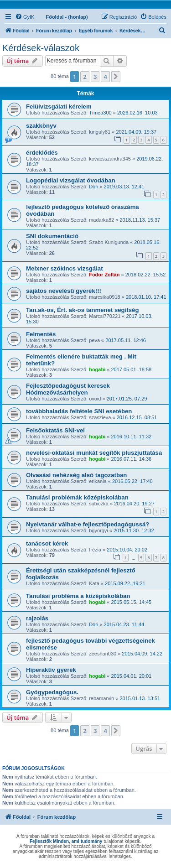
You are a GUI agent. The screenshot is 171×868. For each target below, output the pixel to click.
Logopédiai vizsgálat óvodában (71, 180)
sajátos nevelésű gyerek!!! (64, 291)
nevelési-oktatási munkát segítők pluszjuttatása (94, 453)
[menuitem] (25, 17)
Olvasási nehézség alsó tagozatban (76, 475)
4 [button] (105, 77)
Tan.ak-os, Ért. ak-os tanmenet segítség (82, 310)
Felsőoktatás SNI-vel (55, 430)
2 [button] (85, 77)
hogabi (97, 369)
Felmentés (41, 334)
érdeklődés (42, 153)
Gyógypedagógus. (52, 692)
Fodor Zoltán (104, 275)
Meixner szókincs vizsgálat (65, 268)
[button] (116, 77)
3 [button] (95, 77)
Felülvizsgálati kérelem (59, 107)
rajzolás (37, 618)
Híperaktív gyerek (51, 670)
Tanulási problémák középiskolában (77, 497)
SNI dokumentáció (52, 236)
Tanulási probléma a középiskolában (78, 596)
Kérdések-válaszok (41, 48)
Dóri (93, 187)
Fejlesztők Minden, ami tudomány (66, 841)
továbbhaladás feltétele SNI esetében (79, 411)
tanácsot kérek (47, 543)
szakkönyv (41, 126)
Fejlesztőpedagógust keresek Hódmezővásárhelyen (68, 389)
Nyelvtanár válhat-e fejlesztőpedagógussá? (88, 524)
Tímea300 (100, 113)
